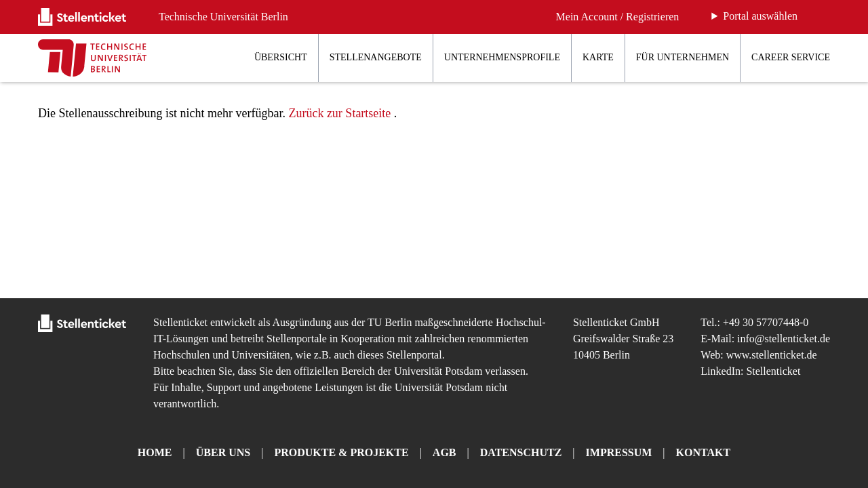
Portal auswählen (760, 16)
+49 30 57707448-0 (766, 322)
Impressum (619, 452)
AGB (445, 452)
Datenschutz (521, 452)
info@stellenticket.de (784, 339)
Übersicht (281, 57)
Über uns (223, 452)
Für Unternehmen (683, 57)
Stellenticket (180, 322)
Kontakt (704, 452)
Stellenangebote (376, 57)
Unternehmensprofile (502, 57)
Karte (598, 57)
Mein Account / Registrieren (618, 17)
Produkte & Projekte (341, 452)
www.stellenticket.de (772, 355)
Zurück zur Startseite (339, 113)
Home (155, 452)
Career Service (791, 57)
